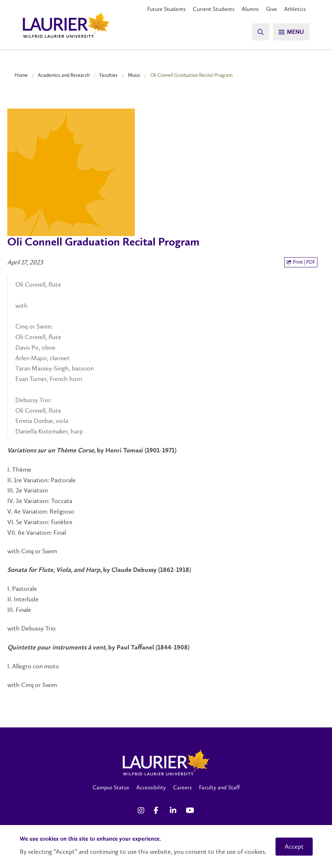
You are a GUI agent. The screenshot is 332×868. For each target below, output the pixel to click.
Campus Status (111, 787)
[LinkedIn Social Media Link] (174, 810)
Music (134, 75)
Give (272, 9)
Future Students (166, 9)
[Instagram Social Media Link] (142, 810)
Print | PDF (301, 262)
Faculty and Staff (219, 787)
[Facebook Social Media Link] (158, 810)
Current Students (214, 9)
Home (21, 75)
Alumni (250, 9)
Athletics (295, 9)
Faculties (109, 75)
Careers (182, 787)
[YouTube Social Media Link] (190, 810)
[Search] (259, 32)
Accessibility (151, 787)
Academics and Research (64, 75)
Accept (294, 847)
